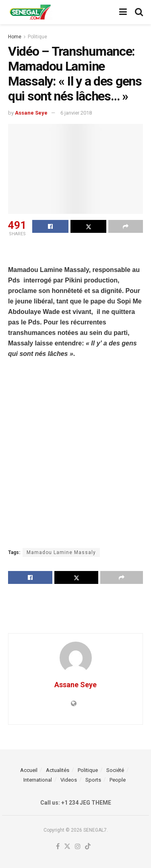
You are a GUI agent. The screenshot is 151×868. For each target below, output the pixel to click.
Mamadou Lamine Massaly (61, 552)
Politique (37, 37)
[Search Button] (139, 12)
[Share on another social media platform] (126, 226)
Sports (93, 780)
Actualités (58, 770)
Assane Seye (31, 113)
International (38, 780)
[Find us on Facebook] (58, 847)
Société (115, 770)
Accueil (29, 770)
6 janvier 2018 (76, 113)
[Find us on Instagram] (78, 847)
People (118, 780)
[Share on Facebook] (50, 226)
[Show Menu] (123, 12)
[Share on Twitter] (89, 226)
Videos (69, 780)
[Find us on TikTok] (88, 847)
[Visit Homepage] (30, 12)
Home (15, 37)
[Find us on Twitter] (67, 847)
